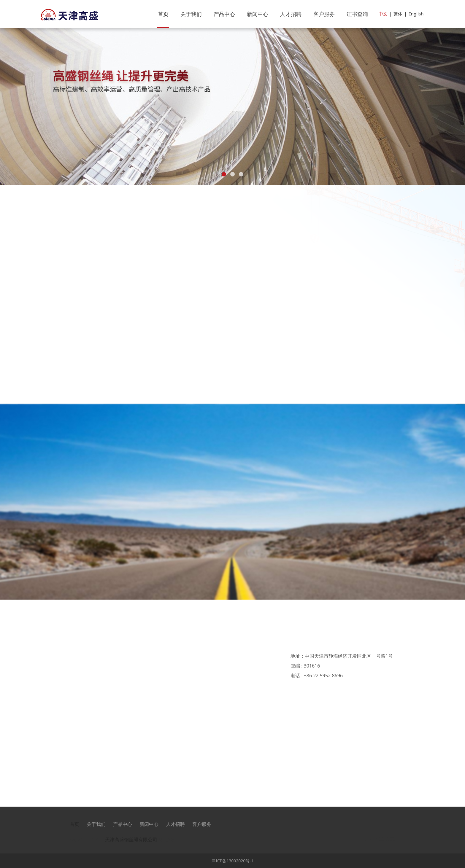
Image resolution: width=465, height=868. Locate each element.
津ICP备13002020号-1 (232, 861)
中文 (383, 14)
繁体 (398, 14)
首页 (163, 14)
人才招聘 (291, 14)
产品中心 (224, 14)
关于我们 (191, 14)
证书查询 (357, 14)
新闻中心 (258, 14)
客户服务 (324, 14)
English (416, 14)
